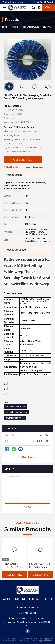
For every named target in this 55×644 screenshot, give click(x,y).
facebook (28, 631)
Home (5, 27)
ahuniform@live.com (13, 2)
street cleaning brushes (16, 412)
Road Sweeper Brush (30, 27)
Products (14, 27)
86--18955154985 (43, 2)
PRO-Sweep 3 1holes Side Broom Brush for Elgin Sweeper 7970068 (13, 566)
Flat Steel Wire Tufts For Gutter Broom (40, 565)
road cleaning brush (15, 418)
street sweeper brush (15, 407)
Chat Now (28, 457)
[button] (51, 87)
